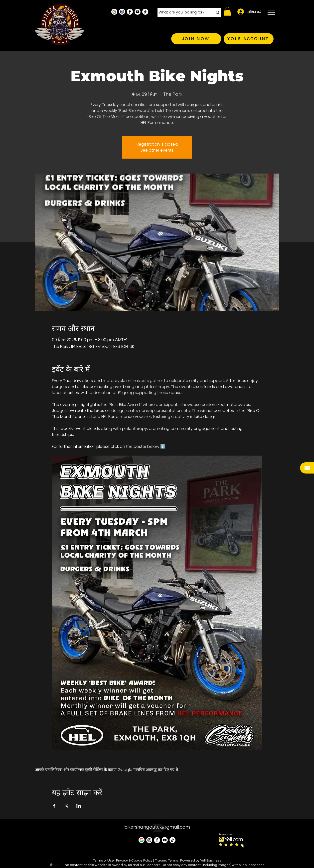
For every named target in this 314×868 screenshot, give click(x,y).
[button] (227, 11)
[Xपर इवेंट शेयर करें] (67, 806)
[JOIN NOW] (196, 39)
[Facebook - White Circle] (130, 12)
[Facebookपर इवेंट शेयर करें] (54, 806)
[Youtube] (138, 12)
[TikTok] (145, 12)
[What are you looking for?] (182, 12)
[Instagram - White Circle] (122, 12)
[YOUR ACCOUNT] (249, 39)
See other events (157, 150)
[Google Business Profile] (114, 12)
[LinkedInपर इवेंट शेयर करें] (79, 806)
